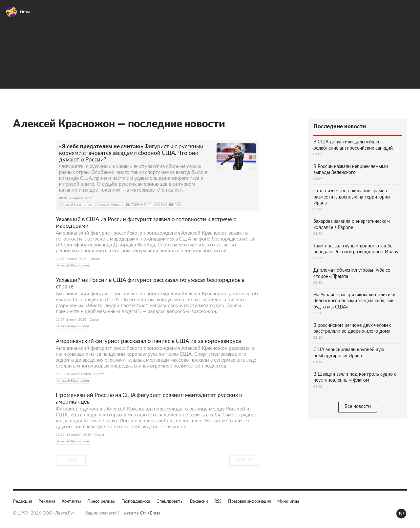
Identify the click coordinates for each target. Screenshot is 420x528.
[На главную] (55, 15)
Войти (405, 15)
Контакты (71, 501)
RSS (218, 501)
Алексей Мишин (109, 204)
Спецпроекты (170, 501)
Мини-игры (288, 501)
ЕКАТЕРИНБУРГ (138, 204)
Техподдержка (136, 501)
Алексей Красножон (76, 204)
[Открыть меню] (13, 15)
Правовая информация (249, 501)
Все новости (358, 406)
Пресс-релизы (101, 501)
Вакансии (199, 501)
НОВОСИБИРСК (168, 204)
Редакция (22, 501)
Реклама (47, 501)
